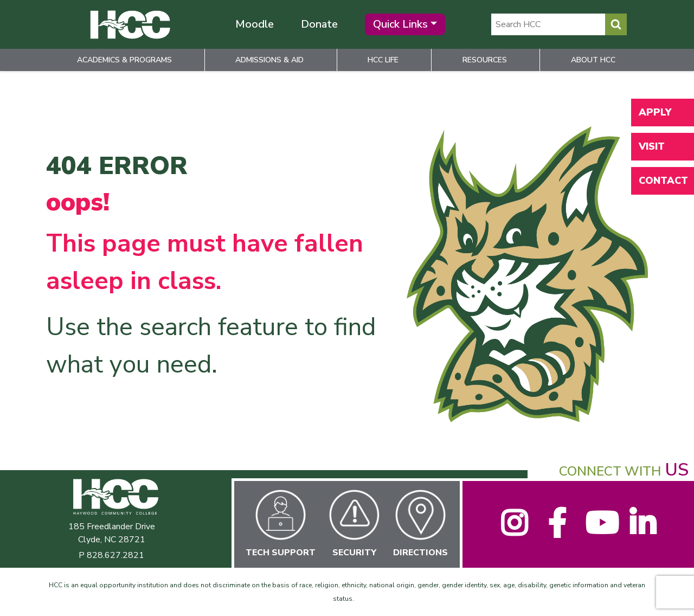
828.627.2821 (115, 555)
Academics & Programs (124, 60)
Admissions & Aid (269, 60)
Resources (485, 60)
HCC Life (383, 60)
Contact (663, 181)
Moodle (255, 24)
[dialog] (661, 583)
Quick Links (400, 24)
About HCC (593, 60)
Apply (655, 112)
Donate (319, 24)
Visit (652, 146)
